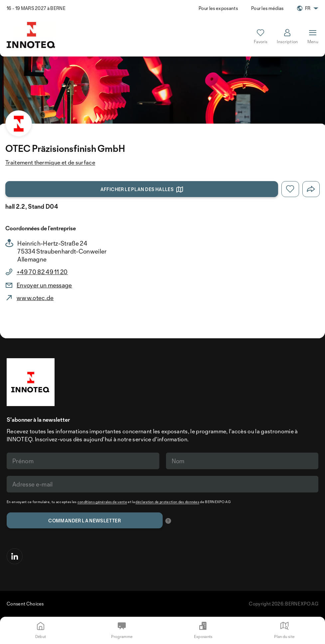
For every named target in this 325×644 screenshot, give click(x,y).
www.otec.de (35, 298)
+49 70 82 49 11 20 (42, 272)
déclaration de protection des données (167, 502)
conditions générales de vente (102, 502)
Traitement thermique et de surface (50, 162)
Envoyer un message (44, 285)
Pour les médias (267, 8)
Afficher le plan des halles (142, 189)
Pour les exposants (218, 8)
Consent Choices (25, 604)
